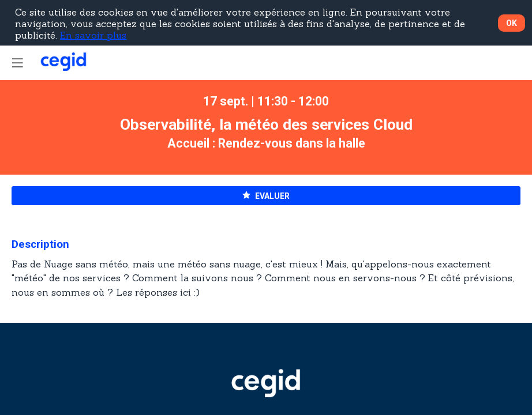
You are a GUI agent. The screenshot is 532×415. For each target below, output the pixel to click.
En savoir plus (93, 35)
